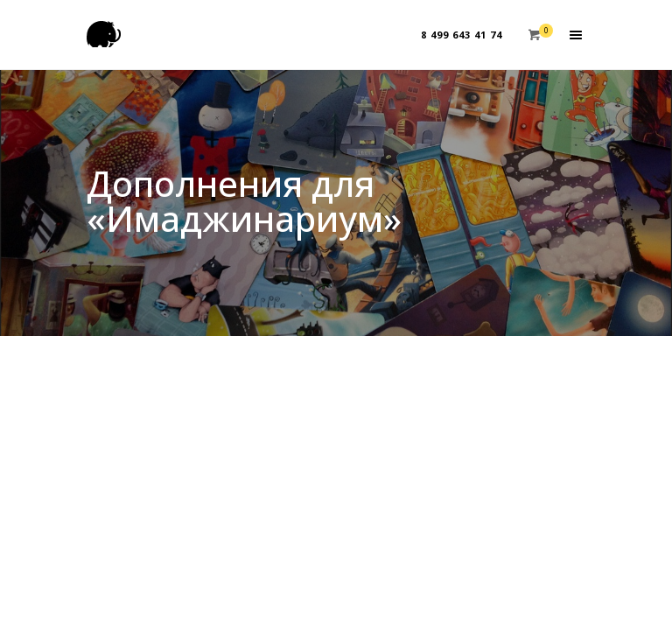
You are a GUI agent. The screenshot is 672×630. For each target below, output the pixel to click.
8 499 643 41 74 (462, 35)
